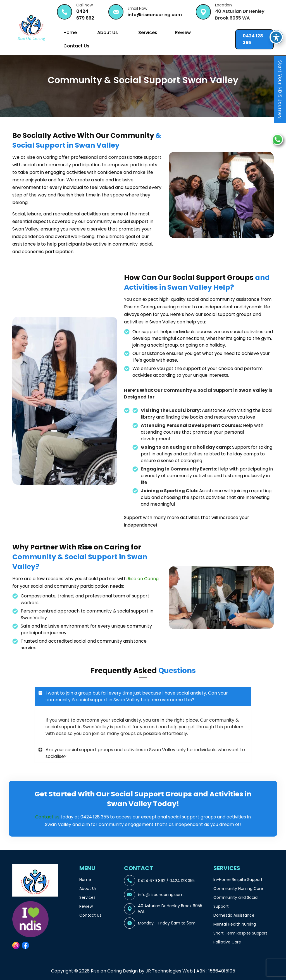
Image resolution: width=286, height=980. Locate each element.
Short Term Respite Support (240, 933)
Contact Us (76, 46)
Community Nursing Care (238, 888)
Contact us (47, 817)
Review (183, 33)
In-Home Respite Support (238, 880)
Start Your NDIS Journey (280, 90)
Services (148, 33)
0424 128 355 (253, 39)
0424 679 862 (85, 15)
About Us (108, 33)
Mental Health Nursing (235, 924)
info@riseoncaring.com (155, 15)
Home (70, 33)
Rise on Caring (143, 579)
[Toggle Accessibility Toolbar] (276, 21)
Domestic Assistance (234, 915)
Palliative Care (227, 942)
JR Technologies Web (169, 971)
